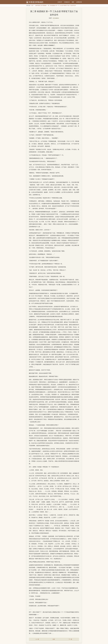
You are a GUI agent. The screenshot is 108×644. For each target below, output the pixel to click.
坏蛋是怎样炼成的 (36, 2)
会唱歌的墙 (79, 2)
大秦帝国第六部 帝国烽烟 (41, 5)
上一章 (37, 639)
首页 (32, 5)
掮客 (73, 2)
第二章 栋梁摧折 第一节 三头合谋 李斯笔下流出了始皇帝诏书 (62, 5)
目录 (54, 639)
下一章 (70, 639)
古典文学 (60, 2)
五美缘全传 (67, 2)
